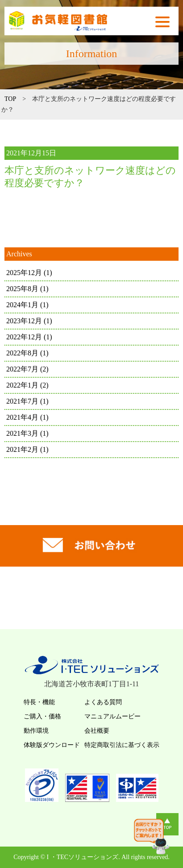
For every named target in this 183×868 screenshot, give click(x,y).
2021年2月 (27, 449)
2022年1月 (27, 385)
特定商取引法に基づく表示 (122, 745)
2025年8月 (27, 289)
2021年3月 (27, 433)
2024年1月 (27, 305)
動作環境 (36, 731)
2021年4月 (27, 417)
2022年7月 (27, 369)
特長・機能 (39, 702)
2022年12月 (29, 337)
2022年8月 (27, 353)
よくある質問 (103, 702)
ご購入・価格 (42, 716)
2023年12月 (29, 321)
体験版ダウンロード (52, 745)
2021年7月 (27, 401)
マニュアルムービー (112, 716)
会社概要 (97, 731)
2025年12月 (29, 273)
